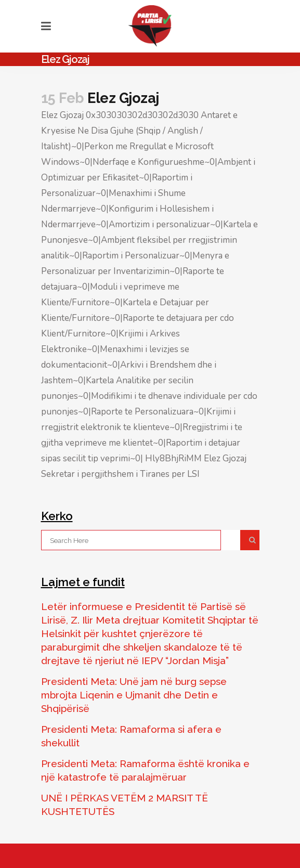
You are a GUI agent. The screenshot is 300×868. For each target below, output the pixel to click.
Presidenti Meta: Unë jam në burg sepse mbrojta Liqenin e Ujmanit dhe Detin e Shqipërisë (134, 695)
